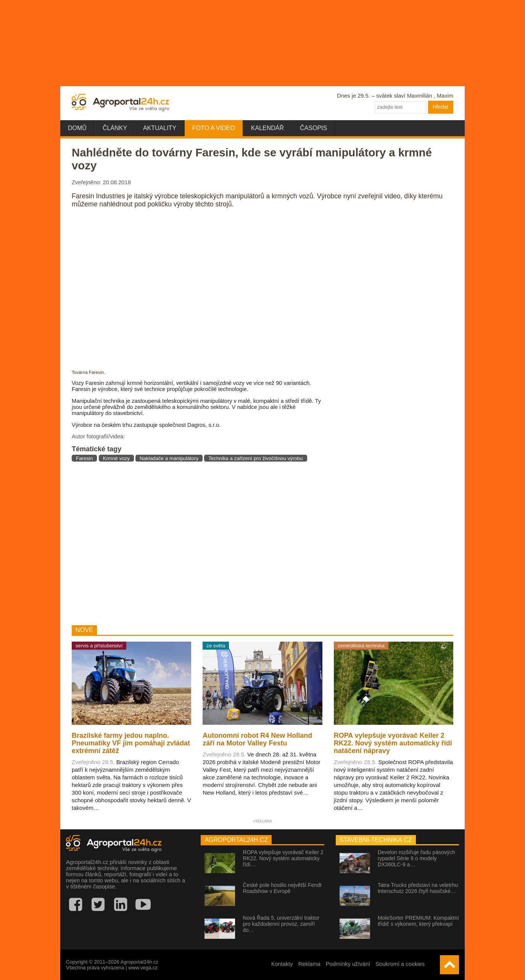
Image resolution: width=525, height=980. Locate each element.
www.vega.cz (143, 968)
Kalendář (267, 128)
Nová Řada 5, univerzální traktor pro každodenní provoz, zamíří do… (281, 924)
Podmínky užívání (348, 964)
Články (115, 128)
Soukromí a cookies (400, 964)
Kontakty (282, 964)
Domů (77, 128)
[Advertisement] (199, 543)
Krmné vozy (116, 458)
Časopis (313, 128)
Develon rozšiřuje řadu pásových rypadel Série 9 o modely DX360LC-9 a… (416, 858)
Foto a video (214, 128)
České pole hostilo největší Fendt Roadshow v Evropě (282, 888)
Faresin (84, 458)
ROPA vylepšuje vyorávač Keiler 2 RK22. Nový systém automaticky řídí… (283, 858)
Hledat (441, 107)
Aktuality (160, 128)
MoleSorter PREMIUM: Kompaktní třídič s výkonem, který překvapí (418, 921)
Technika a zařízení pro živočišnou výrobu (255, 458)
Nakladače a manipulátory (169, 458)
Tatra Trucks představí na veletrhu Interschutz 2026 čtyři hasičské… (418, 888)
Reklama (309, 964)
